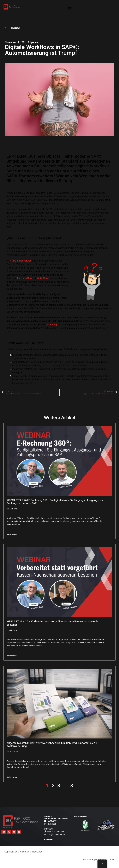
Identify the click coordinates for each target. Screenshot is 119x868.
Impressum (88, 860)
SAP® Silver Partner (21, 261)
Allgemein (33, 43)
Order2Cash (43, 278)
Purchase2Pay (25, 278)
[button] (70, 9)
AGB (112, 860)
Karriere (49, 840)
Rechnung (52, 325)
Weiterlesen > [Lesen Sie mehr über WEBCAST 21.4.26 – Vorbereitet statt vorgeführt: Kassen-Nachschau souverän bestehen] (12, 656)
